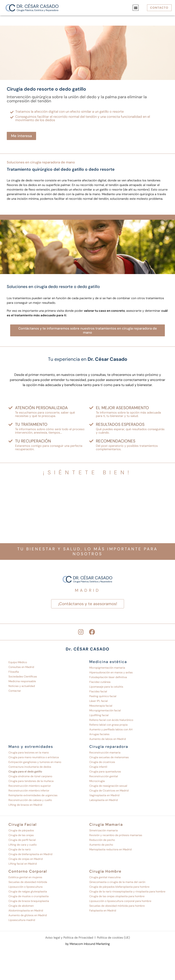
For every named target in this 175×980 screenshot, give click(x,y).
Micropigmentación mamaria (107, 668)
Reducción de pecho (102, 840)
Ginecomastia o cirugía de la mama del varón (117, 882)
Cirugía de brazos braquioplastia (29, 901)
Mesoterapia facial (101, 706)
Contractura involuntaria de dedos (30, 767)
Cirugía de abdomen (21, 906)
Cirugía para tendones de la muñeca (31, 781)
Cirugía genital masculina (105, 877)
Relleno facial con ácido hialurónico (111, 720)
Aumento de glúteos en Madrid (28, 915)
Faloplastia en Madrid (103, 911)
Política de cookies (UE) (113, 938)
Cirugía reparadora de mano (53, 162)
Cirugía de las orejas (21, 835)
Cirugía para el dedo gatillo (25, 772)
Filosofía (14, 672)
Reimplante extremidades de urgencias (33, 795)
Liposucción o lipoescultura (25, 887)
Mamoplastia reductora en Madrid (110, 849)
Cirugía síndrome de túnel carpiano (30, 776)
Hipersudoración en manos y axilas (111, 672)
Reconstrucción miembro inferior (29, 791)
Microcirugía (97, 781)
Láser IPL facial (99, 701)
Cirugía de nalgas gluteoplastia (28, 892)
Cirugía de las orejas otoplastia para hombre (117, 896)
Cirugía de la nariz (20, 849)
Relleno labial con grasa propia (108, 725)
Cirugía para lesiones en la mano (29, 753)
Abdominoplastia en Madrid (26, 911)
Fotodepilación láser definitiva (108, 677)
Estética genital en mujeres (25, 877)
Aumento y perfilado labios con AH (111, 729)
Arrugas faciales (99, 734)
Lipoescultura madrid (22, 920)
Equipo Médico (18, 662)
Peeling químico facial (103, 696)
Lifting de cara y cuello (23, 845)
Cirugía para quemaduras (105, 772)
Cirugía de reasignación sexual (108, 786)
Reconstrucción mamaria (105, 753)
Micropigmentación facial (105, 710)
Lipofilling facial (99, 715)
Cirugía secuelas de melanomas (109, 757)
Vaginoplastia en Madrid (104, 795)
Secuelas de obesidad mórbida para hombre (117, 906)
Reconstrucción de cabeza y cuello (30, 800)
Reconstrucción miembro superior (30, 786)
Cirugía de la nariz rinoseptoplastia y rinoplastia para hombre (127, 892)
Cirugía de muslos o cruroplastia (29, 896)
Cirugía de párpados (21, 830)
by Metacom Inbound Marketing (88, 945)
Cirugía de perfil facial (22, 840)
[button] (135, 8)
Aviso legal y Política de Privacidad (69, 938)
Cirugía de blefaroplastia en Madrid (30, 854)
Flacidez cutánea (100, 682)
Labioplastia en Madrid (104, 800)
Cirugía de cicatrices (102, 762)
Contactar (15, 691)
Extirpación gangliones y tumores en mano (35, 762)
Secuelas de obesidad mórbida (28, 882)
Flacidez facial (98, 691)
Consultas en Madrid (21, 667)
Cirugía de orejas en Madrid (26, 859)
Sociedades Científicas (23, 676)
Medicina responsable (22, 681)
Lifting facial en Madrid (23, 864)
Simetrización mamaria (104, 830)
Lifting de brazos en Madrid (25, 805)
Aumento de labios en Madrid (108, 739)
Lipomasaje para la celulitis (106, 687)
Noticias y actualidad (22, 686)
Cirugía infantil (98, 767)
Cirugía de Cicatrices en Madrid (109, 791)
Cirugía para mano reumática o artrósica (34, 757)
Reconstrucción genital (104, 776)
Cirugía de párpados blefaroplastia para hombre (119, 887)
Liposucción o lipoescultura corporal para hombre (120, 901)
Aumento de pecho (101, 845)
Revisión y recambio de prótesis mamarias (116, 835)
